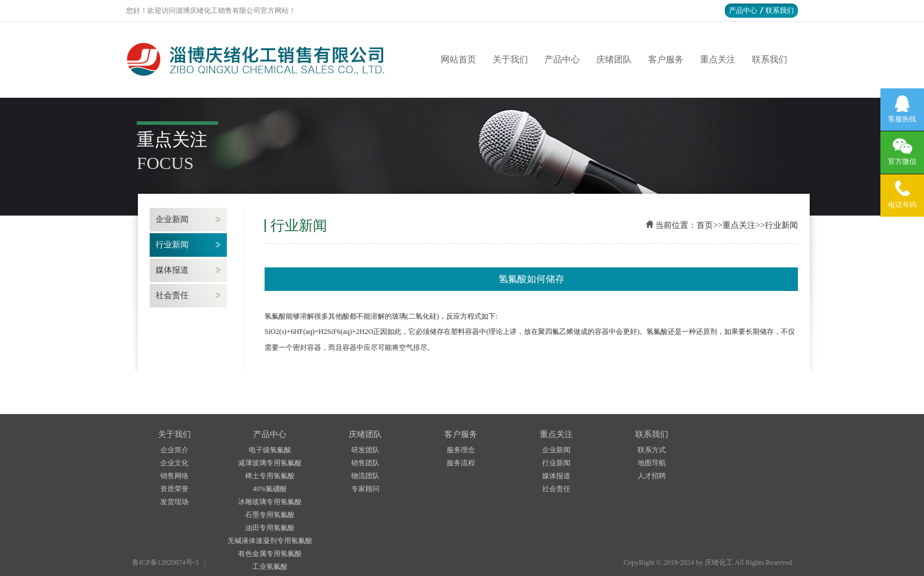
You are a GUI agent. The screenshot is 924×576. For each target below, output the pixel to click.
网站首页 (458, 59)
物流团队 (365, 476)
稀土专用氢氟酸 (270, 476)
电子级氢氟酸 (270, 450)
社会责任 (172, 295)
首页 (705, 225)
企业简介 (174, 450)
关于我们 (510, 59)
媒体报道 (172, 270)
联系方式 (652, 450)
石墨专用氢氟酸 (270, 515)
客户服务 (666, 59)
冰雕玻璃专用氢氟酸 (270, 502)
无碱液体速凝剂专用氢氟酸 (270, 541)
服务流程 (461, 463)
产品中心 (743, 11)
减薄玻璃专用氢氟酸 (270, 463)
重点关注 (718, 59)
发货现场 (174, 502)
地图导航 (652, 463)
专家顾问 (365, 489)
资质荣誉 (174, 489)
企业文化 (174, 463)
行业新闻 (172, 245)
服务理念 (461, 450)
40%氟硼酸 (270, 489)
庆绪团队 (614, 59)
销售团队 (365, 463)
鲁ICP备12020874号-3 (165, 562)
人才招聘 (652, 476)
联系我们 (780, 11)
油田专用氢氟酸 (270, 528)
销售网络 (174, 476)
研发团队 (365, 450)
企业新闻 (172, 219)
